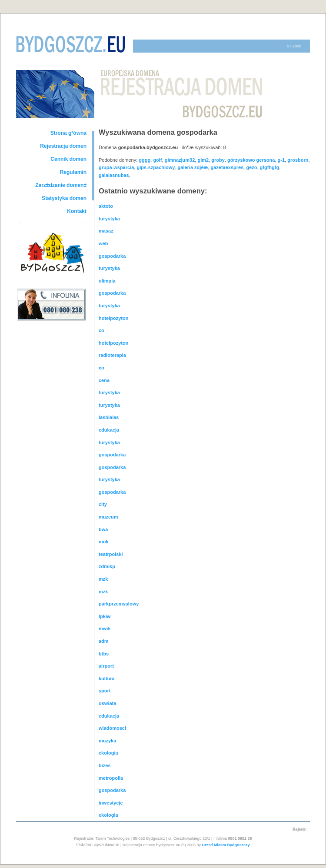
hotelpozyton (113, 318)
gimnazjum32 (180, 160)
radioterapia (112, 355)
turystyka (109, 219)
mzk (103, 579)
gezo (251, 167)
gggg (145, 160)
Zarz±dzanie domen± (61, 185)
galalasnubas (114, 175)
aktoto (106, 206)
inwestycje (111, 803)
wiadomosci (112, 728)
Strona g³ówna (68, 133)
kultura (107, 678)
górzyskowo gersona (251, 160)
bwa (103, 529)
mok (104, 542)
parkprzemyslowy (119, 604)
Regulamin (73, 172)
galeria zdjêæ (193, 167)
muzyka (107, 741)
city (103, 504)
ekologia (108, 753)
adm (104, 641)
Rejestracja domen (63, 146)
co (101, 330)
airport (106, 666)
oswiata (107, 703)
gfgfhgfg (270, 167)
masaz (106, 231)
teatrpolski (111, 554)
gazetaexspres (227, 167)
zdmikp (107, 566)
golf (157, 160)
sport (105, 691)
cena (104, 380)
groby (218, 160)
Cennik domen (68, 159)
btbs (104, 654)
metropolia (111, 778)
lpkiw (105, 616)
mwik (105, 629)
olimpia (107, 281)
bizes (105, 765)
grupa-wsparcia (116, 167)
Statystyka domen (64, 198)
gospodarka (112, 256)
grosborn (298, 160)
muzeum (108, 517)
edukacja (109, 430)
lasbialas (109, 417)
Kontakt (77, 211)
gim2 (203, 160)
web (103, 243)
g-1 (281, 160)
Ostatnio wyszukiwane (98, 845)
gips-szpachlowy (156, 167)
